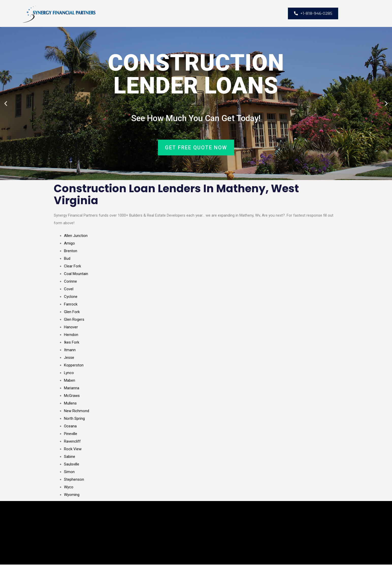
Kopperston (74, 366)
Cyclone (71, 297)
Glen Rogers (74, 320)
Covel (69, 289)
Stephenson (74, 480)
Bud (67, 259)
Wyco (69, 488)
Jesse (69, 358)
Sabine (70, 457)
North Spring (74, 419)
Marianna (72, 389)
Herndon (71, 335)
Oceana (70, 427)
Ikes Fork (72, 343)
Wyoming (72, 495)
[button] (6, 104)
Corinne (70, 282)
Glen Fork (72, 312)
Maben (70, 381)
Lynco (69, 373)
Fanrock (71, 305)
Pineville (71, 434)
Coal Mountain (76, 274)
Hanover (71, 328)
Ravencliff (72, 442)
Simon (69, 472)
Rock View (73, 449)
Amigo (69, 244)
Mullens (70, 404)
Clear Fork (72, 267)
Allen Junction (76, 236)
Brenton (71, 251)
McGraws (72, 396)
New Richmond (77, 411)
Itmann (70, 350)
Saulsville (72, 465)
